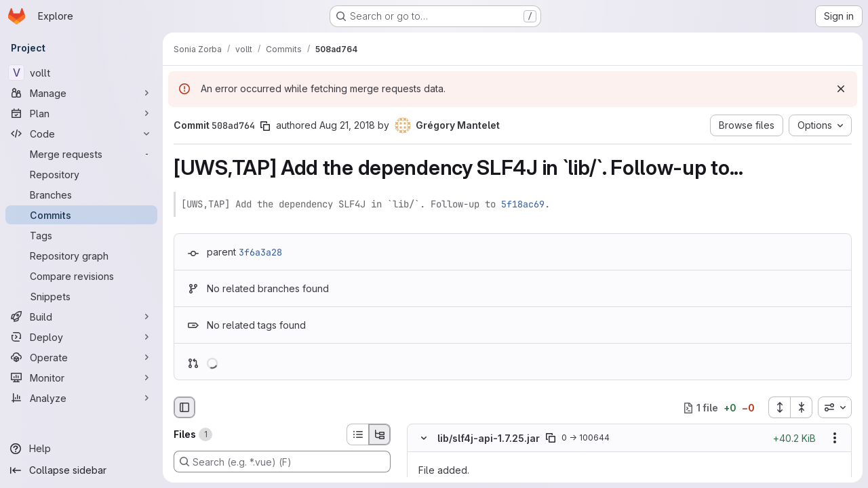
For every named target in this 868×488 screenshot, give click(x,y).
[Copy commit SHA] (265, 126)
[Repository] (81, 174)
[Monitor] (81, 378)
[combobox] (835, 407)
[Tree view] (380, 434)
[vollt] (81, 73)
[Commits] (81, 215)
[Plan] (81, 113)
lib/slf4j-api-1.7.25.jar (489, 438)
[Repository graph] (81, 256)
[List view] (357, 434)
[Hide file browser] (184, 407)
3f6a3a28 (260, 252)
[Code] (81, 134)
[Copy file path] (551, 439)
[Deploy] (81, 337)
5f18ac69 (523, 204)
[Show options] (835, 439)
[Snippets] (81, 296)
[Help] (81, 449)
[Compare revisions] (81, 276)
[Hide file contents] (424, 439)
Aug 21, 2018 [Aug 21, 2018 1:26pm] (347, 125)
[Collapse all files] (802, 407)
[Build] (81, 317)
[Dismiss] (841, 89)
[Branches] (81, 195)
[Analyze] (81, 398)
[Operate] (81, 357)
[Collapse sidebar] (81, 470)
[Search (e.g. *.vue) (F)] (282, 462)
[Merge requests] (81, 154)
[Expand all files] (779, 407)
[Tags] (81, 235)
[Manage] (81, 93)
